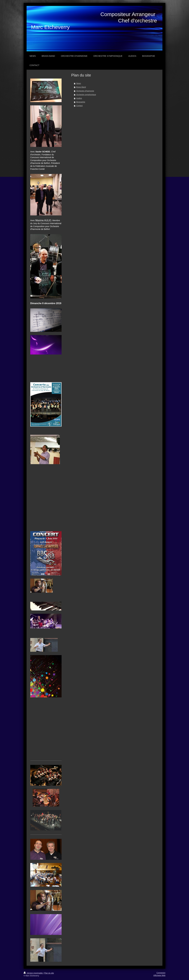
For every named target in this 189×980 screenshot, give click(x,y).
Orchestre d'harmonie (85, 91)
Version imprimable (33, 973)
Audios (79, 98)
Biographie (81, 102)
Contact (79, 106)
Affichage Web (159, 975)
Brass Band (81, 87)
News (79, 83)
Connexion (161, 973)
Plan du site (49, 973)
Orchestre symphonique (86, 95)
